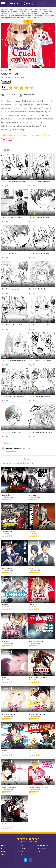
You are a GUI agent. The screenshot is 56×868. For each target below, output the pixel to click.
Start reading (9, 135)
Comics (11, 3)
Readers (22, 851)
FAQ (38, 851)
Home (3, 845)
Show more (28, 459)
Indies (29, 3)
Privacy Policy (41, 848)
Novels (20, 3)
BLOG (3, 848)
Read (3, 851)
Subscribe (35, 135)
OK (28, 21)
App (20, 854)
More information (34, 18)
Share (48, 135)
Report (8, 140)
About (21, 845)
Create (4, 854)
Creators (22, 848)
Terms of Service (42, 845)
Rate (23, 135)
